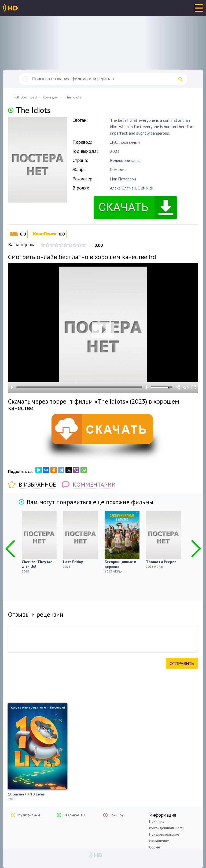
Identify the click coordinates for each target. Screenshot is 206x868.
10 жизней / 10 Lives (26, 794)
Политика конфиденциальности (167, 825)
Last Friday (73, 562)
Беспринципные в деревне (120, 564)
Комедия (118, 169)
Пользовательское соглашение (164, 837)
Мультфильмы (29, 815)
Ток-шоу (117, 815)
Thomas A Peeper (161, 562)
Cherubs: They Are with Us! (37, 564)
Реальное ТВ (74, 815)
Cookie (155, 847)
